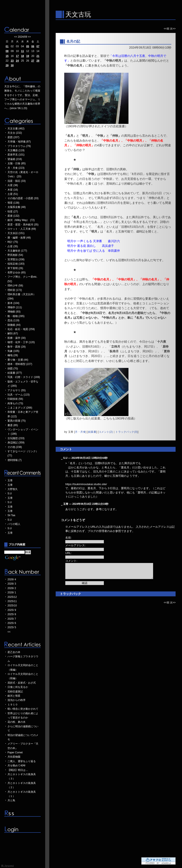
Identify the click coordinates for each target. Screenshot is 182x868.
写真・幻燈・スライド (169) (24, 377)
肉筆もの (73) (15, 403)
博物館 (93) (14, 312)
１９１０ (13, 705)
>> (29, 37)
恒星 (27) (13, 212)
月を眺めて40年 (17, 766)
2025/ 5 (12, 627)
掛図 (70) (13, 369)
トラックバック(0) (127, 432)
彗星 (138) (13, 203)
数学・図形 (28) (17, 347)
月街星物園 (14, 757)
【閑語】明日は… (18, 770)
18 (22, 56)
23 (12, 61)
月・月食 (80, 432)
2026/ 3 (12, 584)
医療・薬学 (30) (17, 338)
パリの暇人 (14, 524)
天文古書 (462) (16, 129)
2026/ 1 (12, 592)
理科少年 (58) (15, 286)
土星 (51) (13, 194)
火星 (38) (13, 185)
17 (17, 56)
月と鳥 (11, 800)
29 (7, 65)
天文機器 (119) (16, 150)
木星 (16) (13, 190)
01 (7, 46)
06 (33, 46)
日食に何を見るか (18, 687)
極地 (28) (13, 355)
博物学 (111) (15, 307)
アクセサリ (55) (17, 390)
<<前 (167, 29)
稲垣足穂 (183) (16, 264)
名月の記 (73, 41)
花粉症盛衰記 (15, 692)
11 (22, 51)
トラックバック (70, 594)
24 (17, 61)
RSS (22, 813)
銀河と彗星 (14, 696)
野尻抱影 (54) (15, 255)
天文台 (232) (15, 133)
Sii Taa (11, 515)
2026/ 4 (12, 579)
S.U (10, 493)
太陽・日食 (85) (17, 163)
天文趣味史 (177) (17, 251)
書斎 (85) (13, 425)
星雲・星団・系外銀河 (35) (23, 225)
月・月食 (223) (16, 168)
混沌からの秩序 (16, 700)
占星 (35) (13, 246)
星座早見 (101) (16, 155)
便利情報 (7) (15, 460)
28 (38, 61)
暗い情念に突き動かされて (23, 709)
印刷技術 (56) (15, 399)
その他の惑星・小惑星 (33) (23, 198)
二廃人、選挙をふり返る (22, 761)
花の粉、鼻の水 (16, 722)
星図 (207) (13, 137)
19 (28, 56)
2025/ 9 (12, 610)
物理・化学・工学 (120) (21, 342)
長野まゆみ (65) (17, 273)
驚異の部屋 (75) (17, 421)
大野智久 (13, 489)
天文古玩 (78, 14)
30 (12, 65)
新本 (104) (13, 303)
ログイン (22, 829)
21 (38, 56)
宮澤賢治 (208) (16, 259)
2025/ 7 (12, 619)
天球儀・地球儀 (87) (19, 142)
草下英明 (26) (15, 268)
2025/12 (12, 597)
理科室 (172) (15, 290)
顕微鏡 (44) (14, 325)
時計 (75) (13, 242)
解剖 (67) (13, 333)
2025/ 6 (12, 623)
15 (7, 56)
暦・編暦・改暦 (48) (19, 238)
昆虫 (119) (13, 320)
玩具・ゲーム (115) (19, 395)
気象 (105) (13, 351)
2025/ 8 (12, 614)
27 (33, 61)
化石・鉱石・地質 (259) (21, 329)
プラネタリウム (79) (19, 146)
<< (16, 37)
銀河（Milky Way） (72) (21, 220)
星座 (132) (13, 216)
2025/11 (12, 601)
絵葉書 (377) (15, 373)
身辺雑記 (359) (16, 443)
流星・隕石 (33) (17, 181)
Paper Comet (15, 752)
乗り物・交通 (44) (18, 360)
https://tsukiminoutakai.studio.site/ (86, 484)
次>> (173, 29)
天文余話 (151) (16, 233)
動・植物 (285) (16, 316)
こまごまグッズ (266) (20, 408)
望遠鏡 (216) (15, 159)
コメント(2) (106, 432)
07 (38, 46)
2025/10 (12, 606)
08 (7, 51)
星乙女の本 (14, 652)
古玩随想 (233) (16, 438)
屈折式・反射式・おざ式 (22, 683)
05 (28, 46)
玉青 (10, 480)
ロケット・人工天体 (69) (22, 229)
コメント (66, 449)
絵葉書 (92, 432)
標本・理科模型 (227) (20, 364)
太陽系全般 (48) (17, 207)
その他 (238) (15, 447)
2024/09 (22, 37)
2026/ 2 (12, 588)
